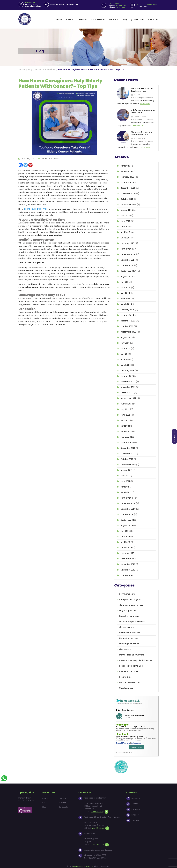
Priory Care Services (125, 709)
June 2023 (125, 348)
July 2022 (125, 409)
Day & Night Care (128, 610)
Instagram (133, 808)
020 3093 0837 (100, 854)
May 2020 (125, 536)
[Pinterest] (30, 165)
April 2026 (125, 165)
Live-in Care (125, 649)
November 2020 (128, 508)
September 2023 (128, 331)
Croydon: (117, 8)
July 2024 (125, 281)
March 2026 (126, 171)
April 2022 (125, 425)
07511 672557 (142, 7)
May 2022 (125, 420)
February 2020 (127, 552)
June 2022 (125, 414)
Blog (125, 19)
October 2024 (127, 265)
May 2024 (125, 292)
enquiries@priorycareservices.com (64, 4)
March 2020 (126, 547)
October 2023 (127, 326)
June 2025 (125, 220)
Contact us (174, 436)
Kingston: (117, 6)
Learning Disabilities (129, 643)
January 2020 (127, 558)
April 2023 (125, 359)
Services (83, 19)
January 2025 (127, 248)
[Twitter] (26, 165)
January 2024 (127, 315)
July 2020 (125, 530)
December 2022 (128, 381)
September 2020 (128, 519)
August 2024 (127, 276)
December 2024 (128, 254)
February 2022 (127, 436)
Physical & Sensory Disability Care (136, 660)
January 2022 (127, 442)
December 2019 (128, 564)
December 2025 (128, 187)
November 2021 (128, 453)
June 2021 (125, 481)
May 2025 (125, 226)
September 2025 (128, 204)
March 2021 (126, 492)
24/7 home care (127, 593)
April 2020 (125, 541)
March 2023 (126, 364)
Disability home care (129, 615)
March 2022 (126, 431)
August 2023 (127, 337)
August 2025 (127, 209)
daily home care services (36, 209)
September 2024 (128, 270)
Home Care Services (51, 159)
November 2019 (128, 569)
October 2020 (127, 514)
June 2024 (126, 287)
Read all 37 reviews (123, 742)
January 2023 (127, 375)
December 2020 (128, 503)
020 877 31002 (99, 857)
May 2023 (125, 353)
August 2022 (127, 403)
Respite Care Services (130, 682)
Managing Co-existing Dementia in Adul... (141, 133)
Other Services (98, 19)
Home (59, 19)
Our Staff (114, 19)
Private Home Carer (129, 671)
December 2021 (128, 447)
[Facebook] (21, 165)
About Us (70, 19)
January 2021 (127, 497)
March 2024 (126, 303)
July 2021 (125, 475)
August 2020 (127, 525)
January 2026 (127, 182)
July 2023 (125, 342)
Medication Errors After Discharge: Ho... (142, 90)
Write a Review (136, 746)
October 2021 (127, 458)
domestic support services (132, 621)
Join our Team (138, 19)
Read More (145, 103)
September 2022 (128, 398)
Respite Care (125, 676)
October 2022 (127, 392)
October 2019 (127, 575)
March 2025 (126, 237)
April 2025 (125, 232)
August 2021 (126, 469)
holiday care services (130, 632)
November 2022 (128, 386)
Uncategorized (126, 687)
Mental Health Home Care (132, 654)
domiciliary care (127, 626)
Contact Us (153, 19)
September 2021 (128, 464)
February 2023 (127, 370)
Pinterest (133, 814)
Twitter (132, 803)
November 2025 (128, 193)
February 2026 (127, 176)
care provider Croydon (130, 599)
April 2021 (125, 486)
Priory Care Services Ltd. (83, 865)
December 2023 (128, 320)
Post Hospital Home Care (131, 665)
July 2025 (125, 215)
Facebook (133, 797)
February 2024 (127, 309)
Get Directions (100, 811)
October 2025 (127, 198)
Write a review (136, 742)
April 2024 (125, 298)
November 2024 (128, 259)
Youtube (133, 820)
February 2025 (127, 243)
